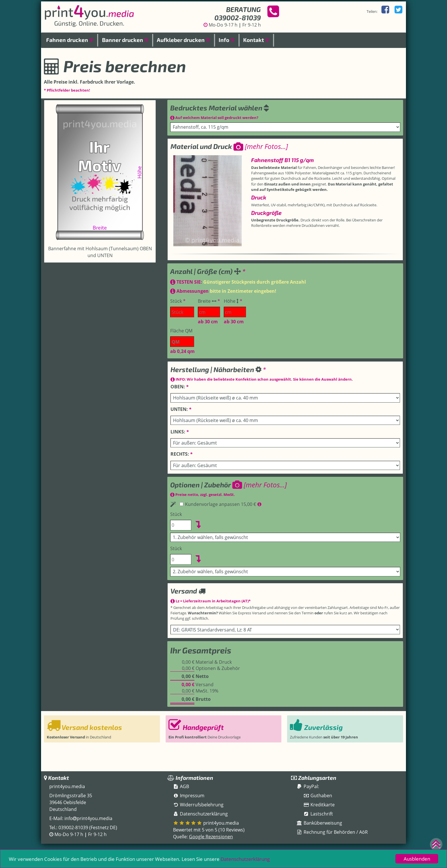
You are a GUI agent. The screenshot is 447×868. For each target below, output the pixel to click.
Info (227, 40)
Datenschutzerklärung (245, 859)
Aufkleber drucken (183, 40)
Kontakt (256, 40)
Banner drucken (125, 40)
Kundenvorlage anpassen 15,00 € (218, 504)
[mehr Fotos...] (261, 146)
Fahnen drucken (70, 40)
